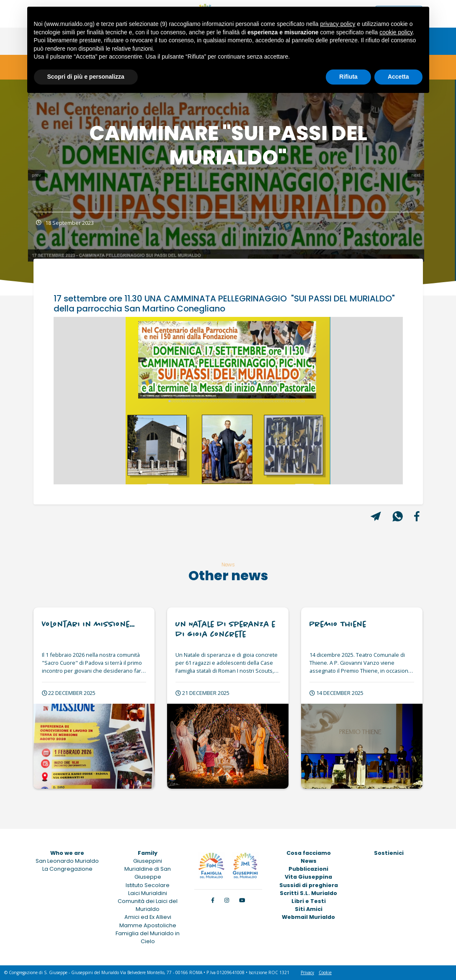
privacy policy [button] (337, 24)
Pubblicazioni (308, 869)
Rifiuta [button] (348, 77)
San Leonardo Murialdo (67, 861)
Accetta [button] (398, 77)
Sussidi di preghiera (309, 885)
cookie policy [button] (396, 32)
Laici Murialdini (148, 893)
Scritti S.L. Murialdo (308, 893)
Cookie (325, 972)
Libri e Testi (309, 901)
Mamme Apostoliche (148, 925)
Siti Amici (309, 909)
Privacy (307, 972)
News (309, 861)
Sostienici (389, 853)
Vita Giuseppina (308, 877)
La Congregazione (67, 869)
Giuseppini (148, 861)
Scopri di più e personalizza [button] (86, 77)
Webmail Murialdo (308, 917)
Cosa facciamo (309, 853)
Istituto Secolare (148, 885)
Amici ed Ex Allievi (148, 917)
